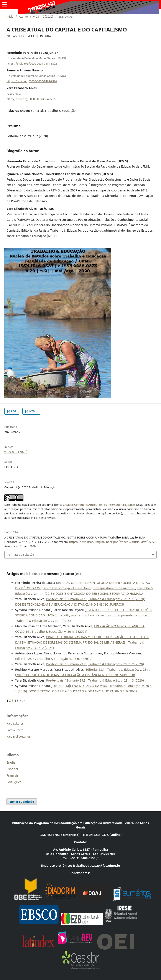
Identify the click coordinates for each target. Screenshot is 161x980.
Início (10, 16)
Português (14, 782)
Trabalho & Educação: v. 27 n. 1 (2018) (43, 621)
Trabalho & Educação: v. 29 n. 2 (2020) (116, 664)
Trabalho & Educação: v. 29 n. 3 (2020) (116, 680)
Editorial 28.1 (95, 670)
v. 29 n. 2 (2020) (43, 16)
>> (24, 701)
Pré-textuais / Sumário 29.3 (66, 680)
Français (13, 775)
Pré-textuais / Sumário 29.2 (66, 664)
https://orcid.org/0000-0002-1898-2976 (32, 81)
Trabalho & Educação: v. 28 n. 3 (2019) (65, 659)
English (12, 762)
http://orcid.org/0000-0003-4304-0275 (31, 99)
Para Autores (15, 730)
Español (12, 769)
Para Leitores (15, 723)
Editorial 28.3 (25, 659)
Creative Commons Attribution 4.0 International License (99, 505)
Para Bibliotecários (18, 736)
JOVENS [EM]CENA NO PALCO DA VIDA (80, 686)
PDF (13, 411)
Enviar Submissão (22, 802)
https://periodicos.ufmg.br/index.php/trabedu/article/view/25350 (112, 542)
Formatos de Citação (21, 555)
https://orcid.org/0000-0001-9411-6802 (32, 63)
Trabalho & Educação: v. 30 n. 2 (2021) (59, 632)
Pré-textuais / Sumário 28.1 (66, 599)
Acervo (23, 16)
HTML (33, 411)
